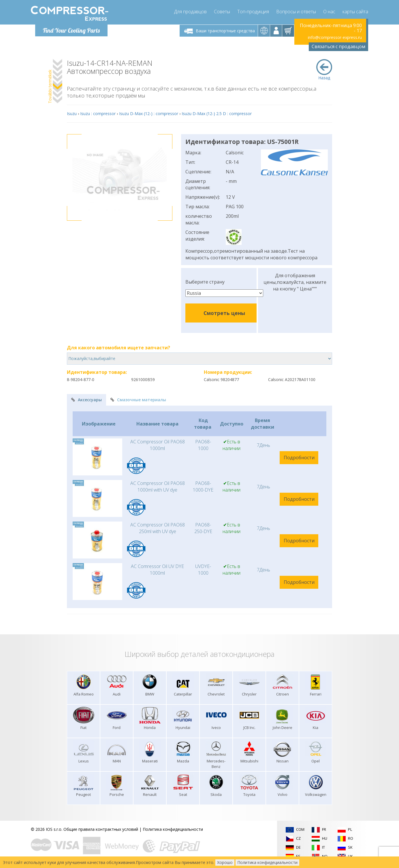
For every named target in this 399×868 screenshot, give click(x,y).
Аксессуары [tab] (86, 400)
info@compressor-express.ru (335, 37)
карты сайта (355, 12)
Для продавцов (190, 12)
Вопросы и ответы (296, 12)
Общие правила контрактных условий (101, 829)
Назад (324, 70)
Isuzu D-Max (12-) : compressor (149, 114)
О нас (329, 12)
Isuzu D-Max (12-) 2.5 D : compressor (217, 114)
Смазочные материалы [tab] (138, 400)
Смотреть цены (224, 313)
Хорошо (225, 862)
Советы (222, 12)
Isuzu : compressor (98, 114)
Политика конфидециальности (173, 829)
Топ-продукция (253, 12)
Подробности (299, 458)
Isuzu (72, 114)
